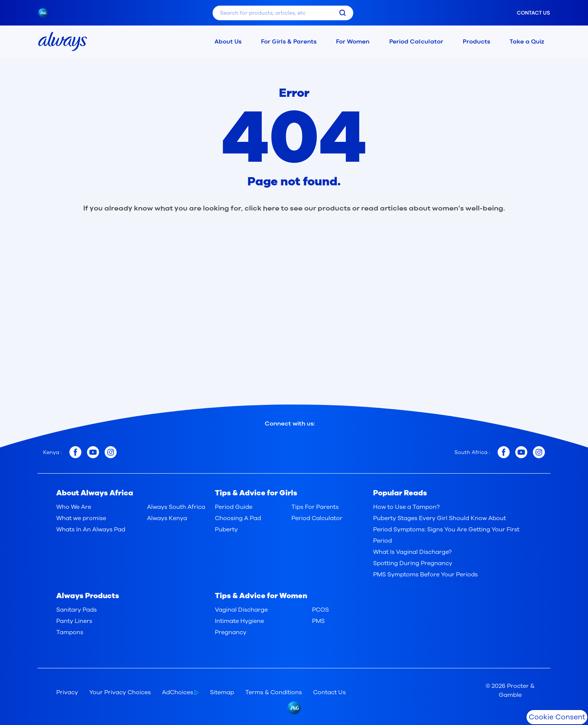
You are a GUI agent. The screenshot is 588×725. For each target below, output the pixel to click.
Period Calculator (413, 41)
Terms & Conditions (274, 692)
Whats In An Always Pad (91, 529)
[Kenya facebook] (75, 452)
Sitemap (222, 692)
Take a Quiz (527, 41)
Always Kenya (167, 518)
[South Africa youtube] (521, 452)
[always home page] (63, 41)
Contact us (533, 13)
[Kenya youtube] (93, 452)
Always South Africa (176, 507)
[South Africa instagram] (539, 452)
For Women (353, 41)
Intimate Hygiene (239, 621)
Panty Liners (74, 621)
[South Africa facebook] (504, 452)
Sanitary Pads (76, 610)
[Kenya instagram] (111, 452)
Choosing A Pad (238, 518)
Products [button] (476, 41)
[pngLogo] (47, 13)
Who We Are (74, 507)
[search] (343, 13)
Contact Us (329, 692)
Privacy (67, 692)
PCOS (320, 610)
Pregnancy (231, 632)
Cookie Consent (557, 717)
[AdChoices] (186, 692)
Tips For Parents (315, 507)
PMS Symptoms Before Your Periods (425, 575)
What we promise (81, 518)
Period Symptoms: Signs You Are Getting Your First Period (446, 535)
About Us (228, 41)
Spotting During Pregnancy (413, 563)
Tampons (70, 632)
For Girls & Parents (289, 41)
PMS (318, 621)
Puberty (226, 529)
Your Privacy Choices (120, 692)
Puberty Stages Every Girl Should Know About (439, 518)
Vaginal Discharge (241, 610)
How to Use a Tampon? (406, 507)
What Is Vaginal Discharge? (412, 552)
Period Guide (234, 507)
